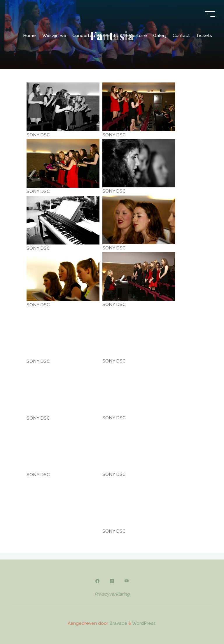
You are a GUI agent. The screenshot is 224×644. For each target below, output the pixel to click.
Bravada (118, 623)
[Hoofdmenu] (210, 14)
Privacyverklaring (112, 594)
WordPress (144, 623)
